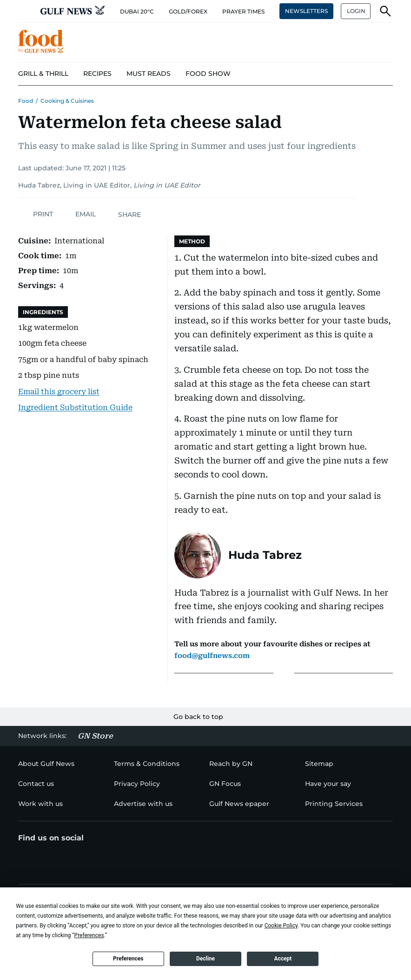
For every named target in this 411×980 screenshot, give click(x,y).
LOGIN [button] (356, 11)
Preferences (128, 959)
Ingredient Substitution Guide (75, 407)
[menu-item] (43, 74)
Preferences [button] (89, 935)
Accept (283, 959)
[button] (26, 11)
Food (26, 101)
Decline (205, 959)
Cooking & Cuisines (67, 101)
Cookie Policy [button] (281, 926)
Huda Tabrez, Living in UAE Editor (74, 185)
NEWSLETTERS (306, 11)
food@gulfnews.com (212, 656)
